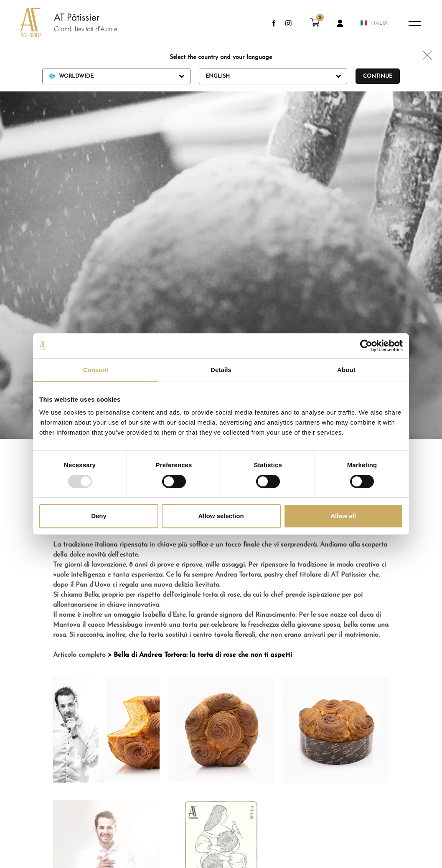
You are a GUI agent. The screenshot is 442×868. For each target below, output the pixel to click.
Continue (378, 76)
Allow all (343, 516)
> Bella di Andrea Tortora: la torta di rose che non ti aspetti (200, 655)
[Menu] (415, 23)
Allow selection (221, 516)
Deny (99, 516)
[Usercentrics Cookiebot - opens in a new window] (366, 346)
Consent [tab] (96, 370)
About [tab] (346, 370)
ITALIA (374, 23)
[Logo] (61, 23)
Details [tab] (221, 370)
